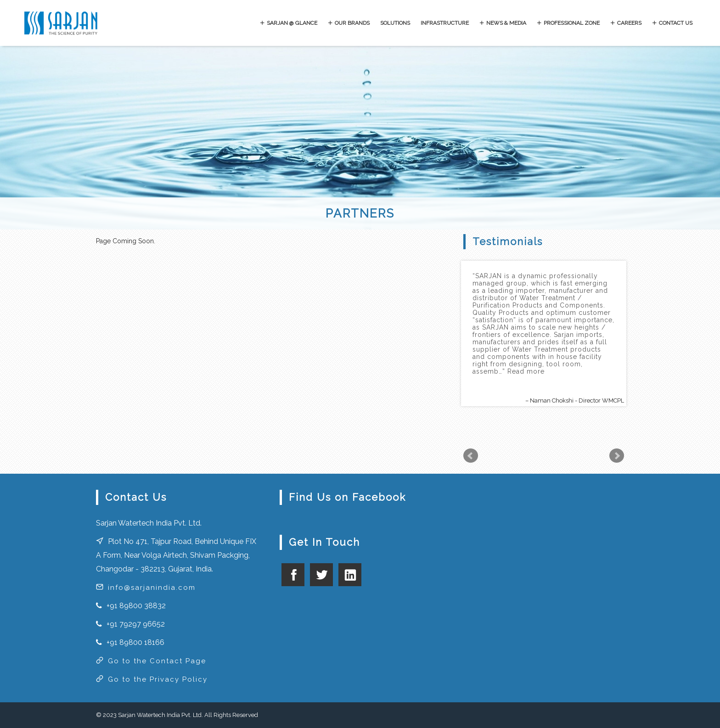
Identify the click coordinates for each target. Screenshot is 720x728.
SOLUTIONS (395, 23)
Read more (526, 371)
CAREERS (629, 23)
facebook (293, 575)
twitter (321, 575)
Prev (471, 456)
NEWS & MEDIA (506, 23)
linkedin (350, 575)
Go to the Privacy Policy (158, 679)
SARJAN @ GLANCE (292, 23)
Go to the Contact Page (157, 661)
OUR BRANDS (352, 23)
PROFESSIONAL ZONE (572, 23)
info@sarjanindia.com (152, 588)
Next (617, 456)
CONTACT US (676, 23)
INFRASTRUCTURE (445, 23)
